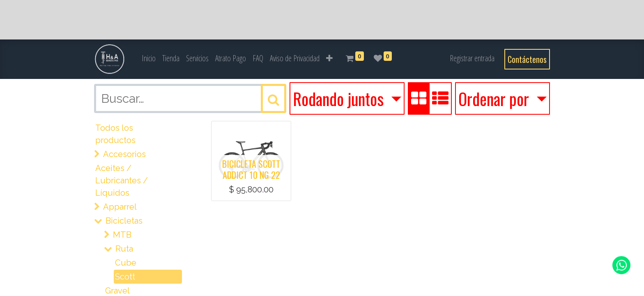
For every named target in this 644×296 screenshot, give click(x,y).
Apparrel (120, 207)
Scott (125, 277)
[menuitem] (149, 58)
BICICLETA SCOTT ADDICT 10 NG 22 (251, 169)
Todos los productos (115, 134)
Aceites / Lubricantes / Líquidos (122, 180)
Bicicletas (124, 221)
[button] (329, 58)
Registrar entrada (472, 58)
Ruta (124, 249)
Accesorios (124, 154)
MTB (122, 235)
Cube (126, 263)
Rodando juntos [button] (340, 99)
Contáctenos (527, 59)
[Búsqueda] (274, 98)
